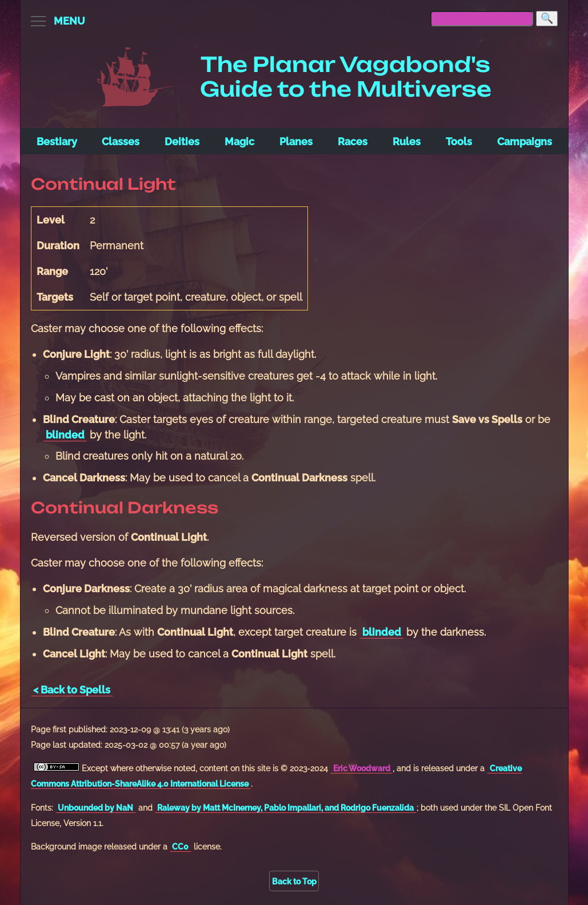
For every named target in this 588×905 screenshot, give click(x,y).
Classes (121, 141)
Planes (296, 141)
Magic (239, 141)
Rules (407, 141)
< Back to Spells (72, 690)
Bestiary (57, 141)
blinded (65, 435)
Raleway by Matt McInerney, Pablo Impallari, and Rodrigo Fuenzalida (285, 808)
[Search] (547, 19)
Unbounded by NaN (95, 808)
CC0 (180, 846)
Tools (459, 141)
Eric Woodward (362, 768)
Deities (182, 141)
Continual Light (103, 184)
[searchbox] (482, 19)
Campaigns (525, 141)
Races (353, 141)
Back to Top (294, 881)
